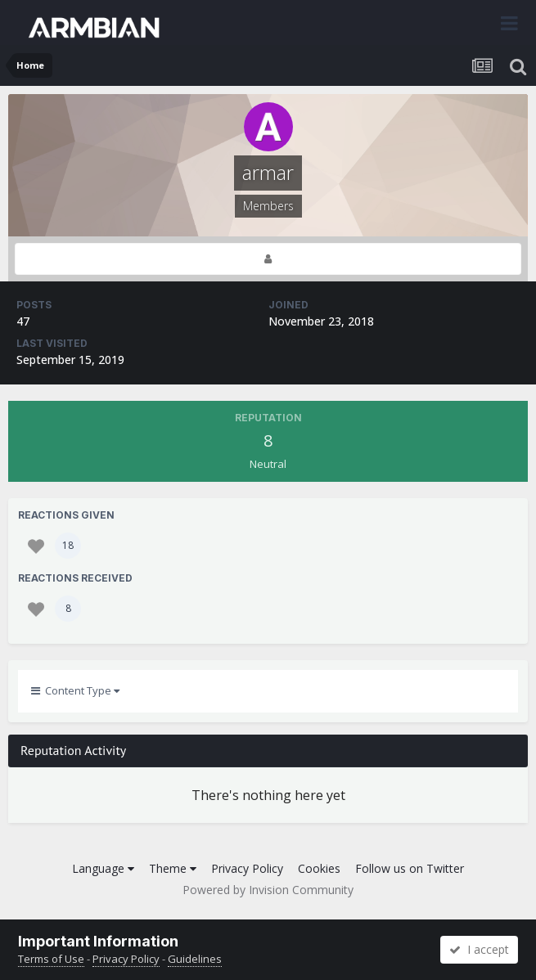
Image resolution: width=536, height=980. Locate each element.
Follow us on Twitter (410, 868)
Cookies (319, 868)
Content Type (75, 690)
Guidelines (195, 959)
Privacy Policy (247, 868)
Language (103, 868)
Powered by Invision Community (268, 890)
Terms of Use (51, 959)
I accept (479, 949)
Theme (173, 868)
